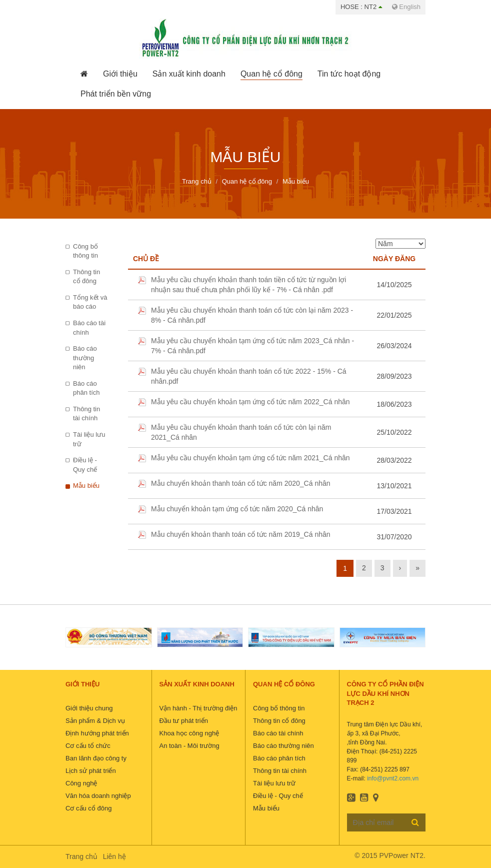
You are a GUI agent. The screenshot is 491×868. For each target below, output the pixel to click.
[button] (120, 74)
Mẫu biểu (86, 486)
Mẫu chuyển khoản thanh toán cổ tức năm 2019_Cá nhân (241, 534)
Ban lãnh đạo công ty (96, 758)
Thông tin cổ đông (86, 277)
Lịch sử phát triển (91, 771)
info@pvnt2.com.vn (393, 778)
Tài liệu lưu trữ (89, 439)
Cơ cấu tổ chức (88, 746)
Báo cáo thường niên (85, 358)
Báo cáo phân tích (86, 388)
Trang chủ (81, 856)
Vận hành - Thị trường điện (198, 708)
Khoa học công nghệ (189, 733)
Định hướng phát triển (97, 733)
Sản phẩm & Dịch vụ (95, 721)
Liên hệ (114, 856)
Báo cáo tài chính (89, 328)
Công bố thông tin (85, 251)
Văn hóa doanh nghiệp (98, 796)
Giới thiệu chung (89, 708)
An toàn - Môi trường (189, 746)
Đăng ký (415, 822)
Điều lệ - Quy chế (85, 465)
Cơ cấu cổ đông (88, 808)
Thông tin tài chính (86, 414)
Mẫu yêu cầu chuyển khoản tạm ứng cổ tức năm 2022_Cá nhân (250, 402)
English (406, 7)
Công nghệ (81, 783)
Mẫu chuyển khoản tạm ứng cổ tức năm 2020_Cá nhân (237, 509)
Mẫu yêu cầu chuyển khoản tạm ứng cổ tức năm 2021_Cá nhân (250, 458)
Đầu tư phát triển (184, 721)
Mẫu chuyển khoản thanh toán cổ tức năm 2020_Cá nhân (241, 483)
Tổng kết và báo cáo (90, 302)
